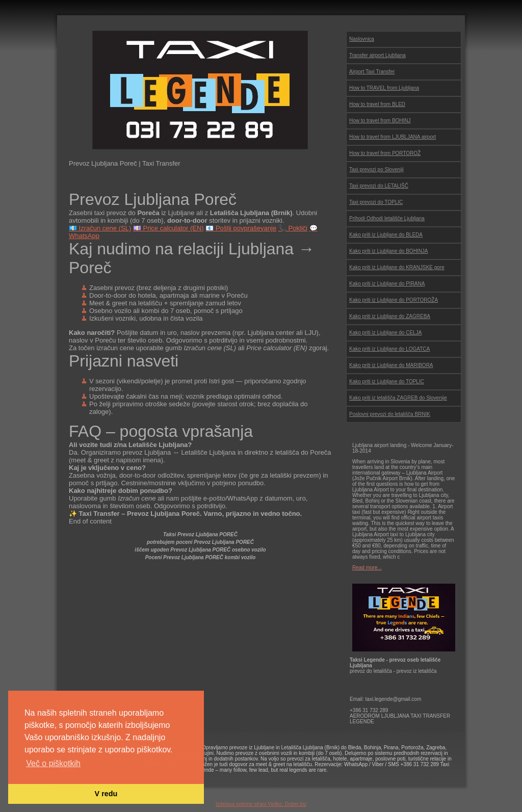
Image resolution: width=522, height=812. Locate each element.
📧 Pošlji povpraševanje (241, 228)
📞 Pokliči (293, 228)
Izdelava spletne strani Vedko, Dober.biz (261, 804)
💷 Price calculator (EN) (168, 228)
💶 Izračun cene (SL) (100, 228)
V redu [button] (106, 794)
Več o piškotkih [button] (53, 763)
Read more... (367, 568)
